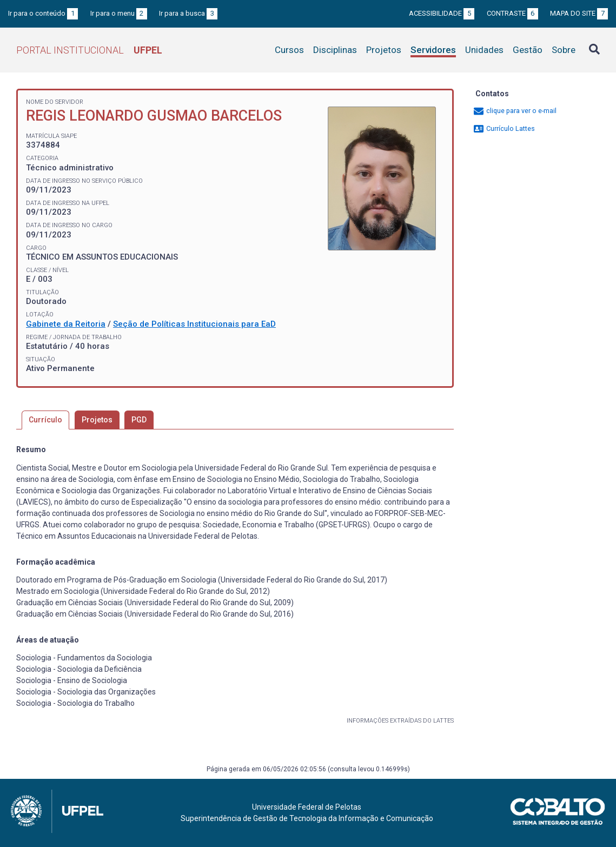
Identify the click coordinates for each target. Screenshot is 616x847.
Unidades (484, 50)
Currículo (45, 420)
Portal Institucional (89, 50)
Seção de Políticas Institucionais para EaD (194, 324)
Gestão (528, 50)
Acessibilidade (442, 13)
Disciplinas (335, 50)
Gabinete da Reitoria (66, 324)
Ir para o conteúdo (43, 13)
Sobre (564, 50)
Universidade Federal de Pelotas (307, 807)
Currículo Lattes (504, 128)
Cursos (289, 50)
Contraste (512, 13)
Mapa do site (579, 13)
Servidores (433, 50)
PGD (139, 420)
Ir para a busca (188, 13)
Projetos (384, 50)
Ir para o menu (119, 13)
